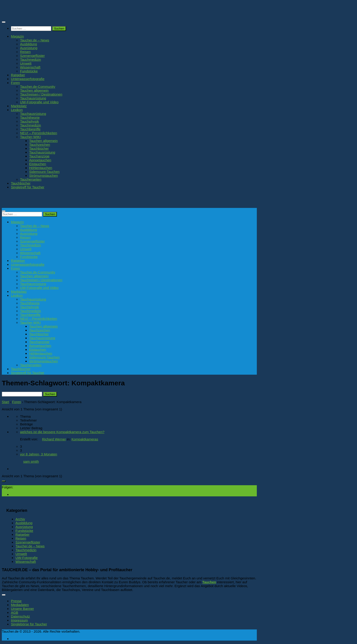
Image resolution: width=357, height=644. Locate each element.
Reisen (25, 52)
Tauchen (209, 582)
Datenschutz (20, 616)
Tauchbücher (39, 148)
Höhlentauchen (41, 168)
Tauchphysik (29, 121)
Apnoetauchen (40, 160)
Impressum (19, 620)
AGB (15, 612)
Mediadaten (20, 605)
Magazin (17, 36)
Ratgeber (18, 75)
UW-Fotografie (27, 558)
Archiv (20, 519)
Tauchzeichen (40, 145)
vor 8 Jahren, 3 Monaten (39, 454)
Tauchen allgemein (34, 90)
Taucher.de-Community (38, 87)
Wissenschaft (30, 67)
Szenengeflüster (32, 56)
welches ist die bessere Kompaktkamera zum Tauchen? (62, 432)
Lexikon (17, 110)
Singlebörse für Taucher (29, 624)
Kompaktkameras (85, 439)
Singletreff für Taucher (28, 187)
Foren (15, 83)
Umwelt (26, 63)
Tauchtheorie (30, 117)
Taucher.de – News (35, 40)
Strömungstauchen (43, 176)
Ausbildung (28, 44)
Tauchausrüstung (33, 98)
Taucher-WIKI (30, 137)
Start (5, 402)
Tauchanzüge (39, 156)
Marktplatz (19, 106)
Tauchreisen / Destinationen (41, 94)
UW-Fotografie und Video (39, 102)
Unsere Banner (22, 609)
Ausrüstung (29, 48)
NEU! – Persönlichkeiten (39, 133)
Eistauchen (38, 164)
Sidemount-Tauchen (44, 172)
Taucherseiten (31, 179)
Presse (16, 601)
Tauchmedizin (31, 59)
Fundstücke (29, 71)
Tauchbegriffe (30, 129)
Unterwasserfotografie (28, 79)
